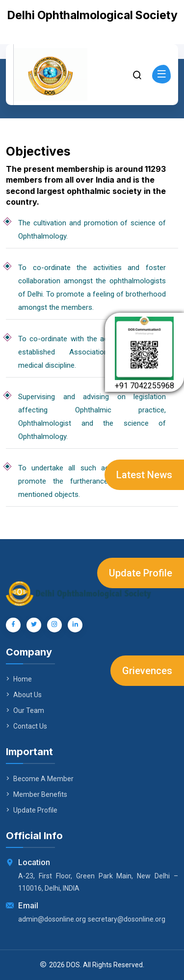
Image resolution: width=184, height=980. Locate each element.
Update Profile (141, 573)
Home (19, 679)
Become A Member (40, 779)
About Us (24, 695)
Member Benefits (37, 794)
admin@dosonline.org (52, 919)
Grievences (147, 671)
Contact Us (26, 726)
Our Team (25, 710)
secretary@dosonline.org (127, 919)
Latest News (144, 475)
